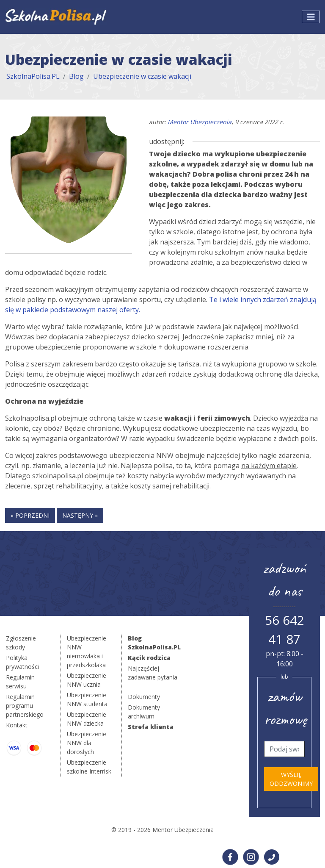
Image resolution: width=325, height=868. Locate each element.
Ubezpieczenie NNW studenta (87, 699)
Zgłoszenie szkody (21, 643)
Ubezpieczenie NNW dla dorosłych (87, 743)
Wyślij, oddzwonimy (291, 779)
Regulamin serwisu (20, 682)
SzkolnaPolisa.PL (33, 76)
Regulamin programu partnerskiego (25, 706)
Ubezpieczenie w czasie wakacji (142, 76)
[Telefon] (284, 749)
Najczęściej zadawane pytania (153, 673)
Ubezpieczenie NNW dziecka (87, 719)
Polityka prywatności (22, 662)
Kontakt (17, 725)
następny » (80, 515)
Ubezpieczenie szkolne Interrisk (89, 767)
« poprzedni (30, 515)
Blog (76, 76)
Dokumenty (144, 697)
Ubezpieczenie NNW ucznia (87, 680)
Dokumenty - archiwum (146, 712)
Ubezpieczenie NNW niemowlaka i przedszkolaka (87, 652)
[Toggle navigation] (311, 17)
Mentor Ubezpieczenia (200, 122)
